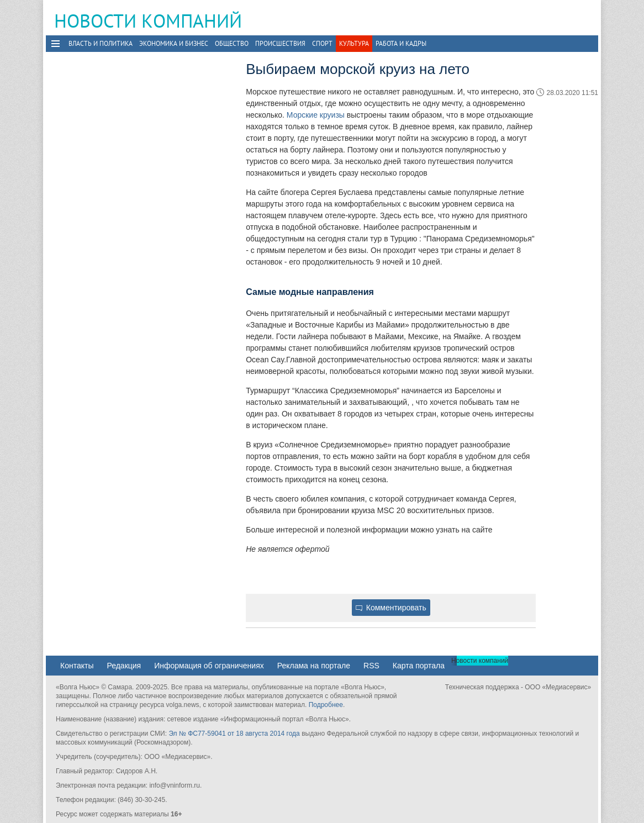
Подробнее (326, 705)
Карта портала (419, 666)
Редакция (124, 666)
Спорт (322, 43)
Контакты (77, 666)
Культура (354, 43)
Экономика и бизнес (174, 43)
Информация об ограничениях (209, 666)
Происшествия (280, 43)
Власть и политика (101, 43)
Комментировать (391, 608)
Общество (232, 43)
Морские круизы (316, 115)
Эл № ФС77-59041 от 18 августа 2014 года (234, 734)
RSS (371, 666)
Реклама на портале (314, 666)
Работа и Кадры (401, 43)
